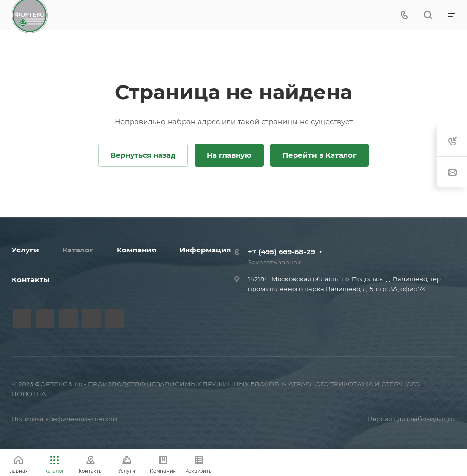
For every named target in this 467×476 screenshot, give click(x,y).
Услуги (25, 250)
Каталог (78, 250)
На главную (229, 155)
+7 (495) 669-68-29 (281, 252)
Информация (205, 250)
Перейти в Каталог (320, 155)
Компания (136, 250)
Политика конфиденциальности (64, 419)
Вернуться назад (143, 155)
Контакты (31, 280)
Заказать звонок (274, 262)
